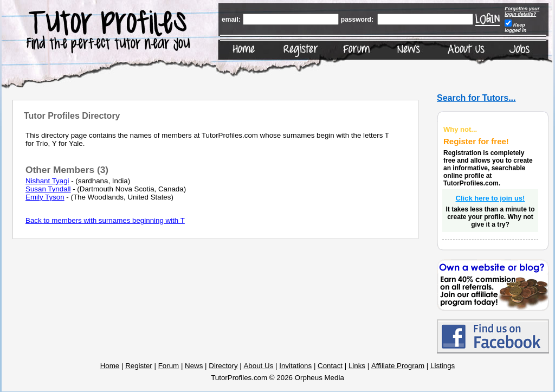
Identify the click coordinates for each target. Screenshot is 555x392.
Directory (223, 366)
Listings (443, 366)
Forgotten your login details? (522, 11)
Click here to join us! (491, 198)
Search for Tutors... (476, 98)
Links (357, 366)
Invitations (295, 366)
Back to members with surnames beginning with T (105, 220)
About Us (258, 366)
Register (139, 366)
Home (110, 366)
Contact (330, 366)
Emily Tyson (45, 197)
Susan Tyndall (48, 189)
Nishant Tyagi (47, 181)
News (194, 366)
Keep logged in (515, 28)
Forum (169, 366)
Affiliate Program (398, 366)
